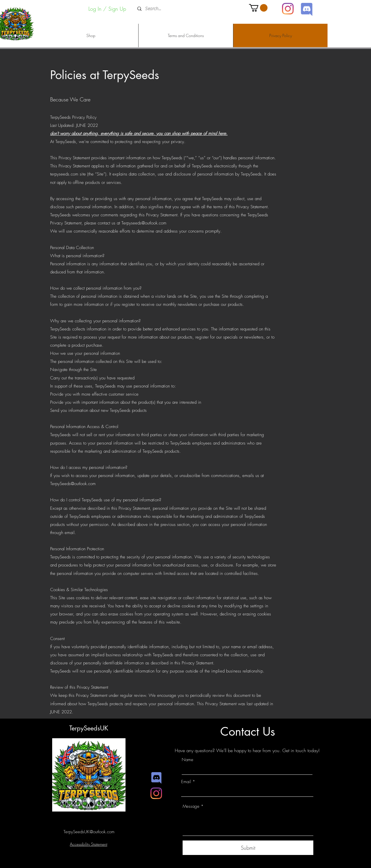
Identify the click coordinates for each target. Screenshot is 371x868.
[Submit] (248, 848)
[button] (258, 8)
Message (191, 806)
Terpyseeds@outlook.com (144, 223)
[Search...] (185, 9)
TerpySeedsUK (89, 728)
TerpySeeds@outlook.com (73, 484)
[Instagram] (288, 9)
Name (188, 760)
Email (186, 782)
